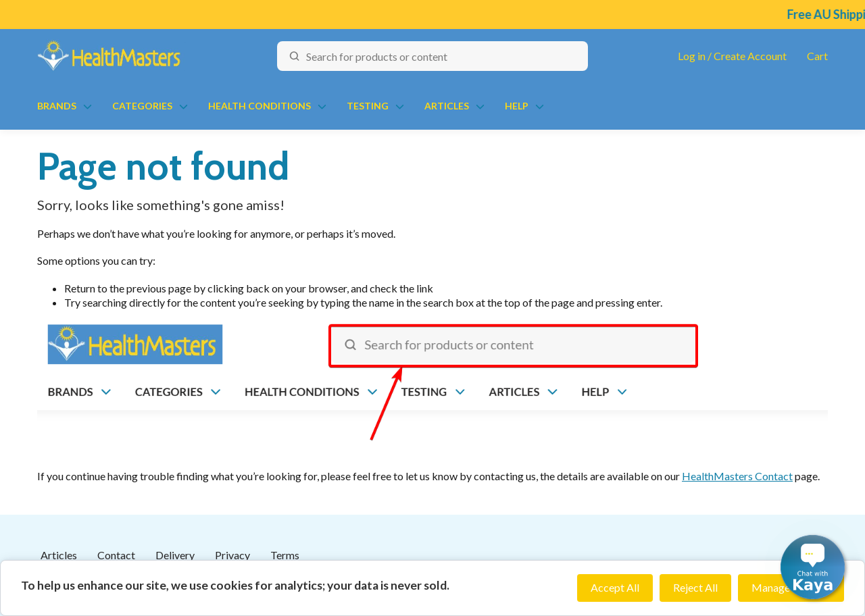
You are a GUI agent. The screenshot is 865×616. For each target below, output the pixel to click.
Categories (142, 106)
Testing (368, 106)
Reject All (695, 587)
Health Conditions (259, 106)
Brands (57, 106)
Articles (447, 106)
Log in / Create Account (732, 56)
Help (517, 106)
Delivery (175, 555)
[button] (813, 567)
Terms (285, 555)
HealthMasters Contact (737, 476)
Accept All (615, 587)
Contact (116, 555)
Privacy (232, 555)
